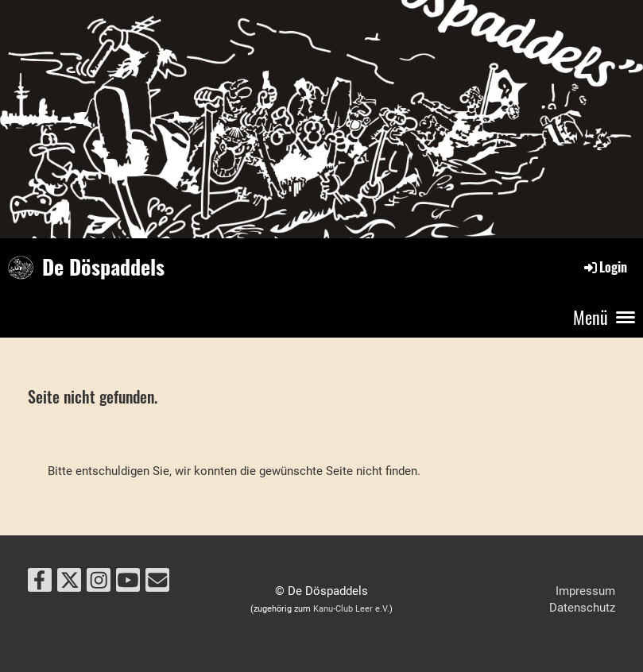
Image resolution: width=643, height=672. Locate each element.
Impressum (585, 591)
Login (604, 267)
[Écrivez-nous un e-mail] (157, 583)
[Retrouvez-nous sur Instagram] (99, 583)
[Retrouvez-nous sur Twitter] (69, 583)
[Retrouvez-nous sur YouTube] (128, 583)
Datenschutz (582, 608)
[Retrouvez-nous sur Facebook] (40, 583)
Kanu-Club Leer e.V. (351, 609)
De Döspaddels (103, 267)
